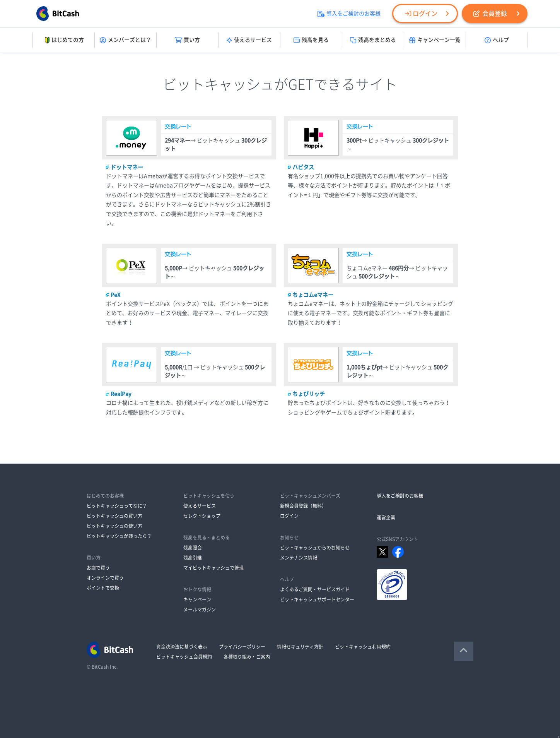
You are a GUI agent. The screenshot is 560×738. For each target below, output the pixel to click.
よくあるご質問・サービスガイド (315, 589)
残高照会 (193, 548)
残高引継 (193, 558)
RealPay (121, 394)
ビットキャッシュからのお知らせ (315, 548)
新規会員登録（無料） (303, 506)
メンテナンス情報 (299, 558)
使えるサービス (249, 40)
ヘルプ (497, 40)
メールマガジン (200, 610)
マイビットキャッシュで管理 (213, 568)
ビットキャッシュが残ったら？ (119, 536)
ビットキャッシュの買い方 (114, 516)
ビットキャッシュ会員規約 (184, 657)
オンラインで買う (105, 578)
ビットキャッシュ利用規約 (363, 647)
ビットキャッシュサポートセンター (317, 599)
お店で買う (98, 568)
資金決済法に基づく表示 (182, 647)
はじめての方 (64, 40)
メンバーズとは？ (125, 40)
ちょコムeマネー (313, 295)
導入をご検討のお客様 (349, 14)
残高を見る (311, 40)
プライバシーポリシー (242, 647)
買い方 (187, 40)
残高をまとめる (373, 40)
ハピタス (303, 167)
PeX (115, 295)
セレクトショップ (202, 516)
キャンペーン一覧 (435, 40)
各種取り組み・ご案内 (247, 657)
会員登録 (490, 14)
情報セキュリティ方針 (300, 647)
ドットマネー (127, 167)
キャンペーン (197, 599)
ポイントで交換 (103, 588)
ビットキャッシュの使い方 (114, 526)
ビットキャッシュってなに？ (117, 506)
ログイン (421, 14)
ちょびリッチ (309, 394)
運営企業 (386, 517)
